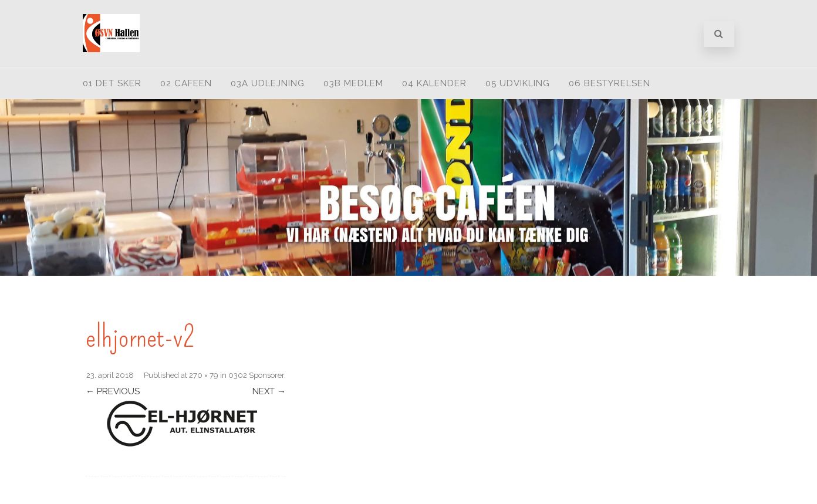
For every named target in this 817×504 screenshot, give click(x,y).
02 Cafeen (186, 83)
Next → (269, 391)
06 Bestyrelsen (610, 83)
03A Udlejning (268, 83)
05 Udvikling (518, 83)
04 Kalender (434, 83)
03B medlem (353, 83)
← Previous (113, 391)
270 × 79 (204, 375)
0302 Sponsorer (256, 375)
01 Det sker (112, 83)
